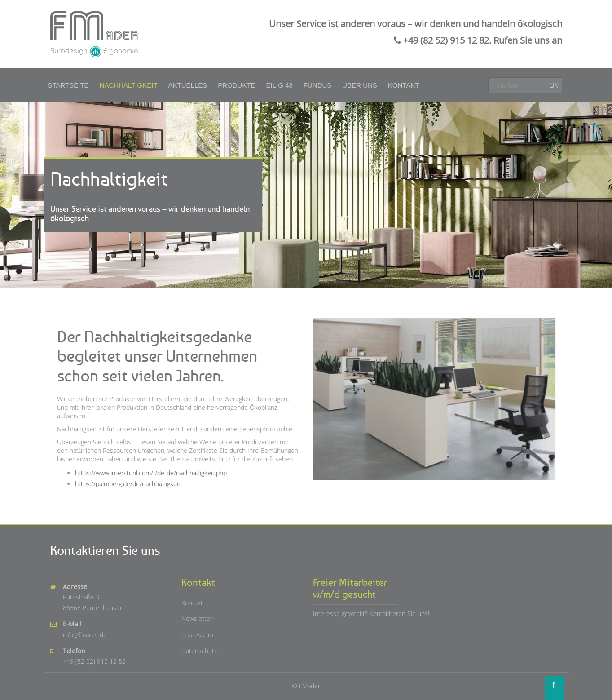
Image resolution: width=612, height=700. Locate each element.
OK (554, 85)
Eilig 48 (280, 85)
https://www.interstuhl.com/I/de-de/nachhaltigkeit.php (152, 472)
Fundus (318, 85)
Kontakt (404, 85)
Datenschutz (199, 651)
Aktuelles (188, 85)
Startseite (68, 85)
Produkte (236, 85)
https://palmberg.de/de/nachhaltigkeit (129, 483)
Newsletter (197, 618)
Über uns (360, 85)
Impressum (197, 635)
